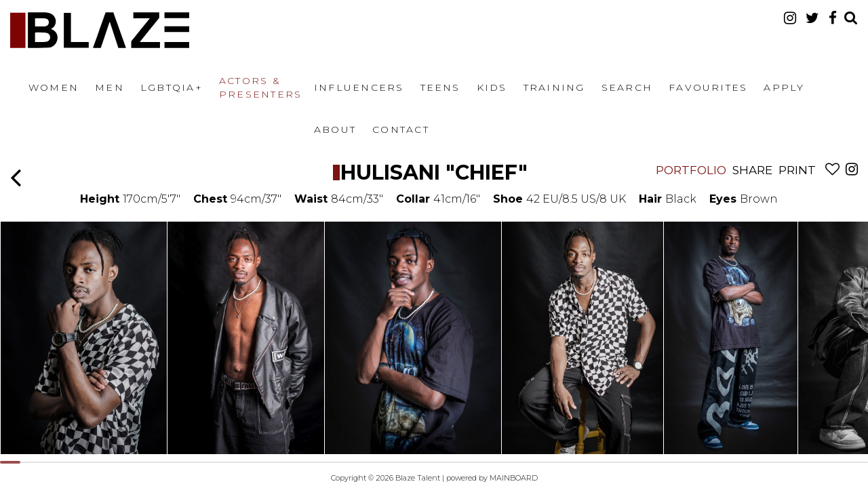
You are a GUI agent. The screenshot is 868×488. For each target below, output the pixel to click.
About (335, 129)
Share (752, 170)
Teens (440, 87)
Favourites (708, 87)
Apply (784, 87)
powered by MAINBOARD (492, 478)
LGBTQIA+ (172, 87)
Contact (401, 129)
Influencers (359, 87)
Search (627, 87)
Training (554, 87)
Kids (492, 87)
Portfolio (691, 170)
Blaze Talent (100, 30)
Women (54, 87)
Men (110, 87)
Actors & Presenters (260, 87)
